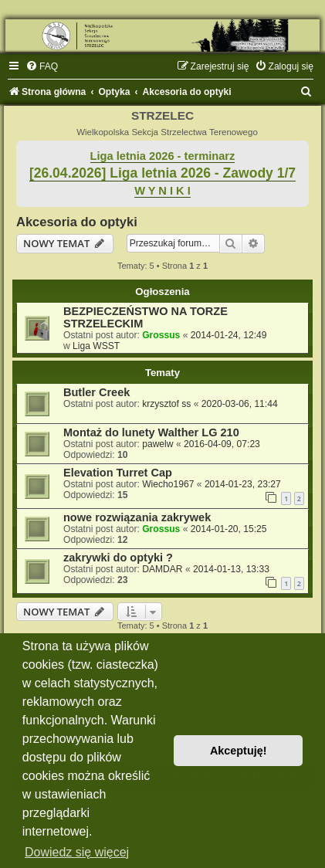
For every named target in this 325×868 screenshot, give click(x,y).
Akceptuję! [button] (239, 751)
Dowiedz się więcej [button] (77, 852)
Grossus (161, 335)
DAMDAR (162, 569)
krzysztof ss (166, 404)
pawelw (157, 444)
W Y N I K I (162, 191)
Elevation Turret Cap (118, 473)
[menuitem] (42, 66)
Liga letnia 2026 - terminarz (163, 156)
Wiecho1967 (168, 484)
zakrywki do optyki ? (118, 558)
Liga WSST (96, 346)
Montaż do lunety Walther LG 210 (151, 432)
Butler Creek (96, 392)
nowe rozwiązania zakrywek (137, 517)
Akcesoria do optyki (77, 222)
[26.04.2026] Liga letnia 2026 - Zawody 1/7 (162, 173)
